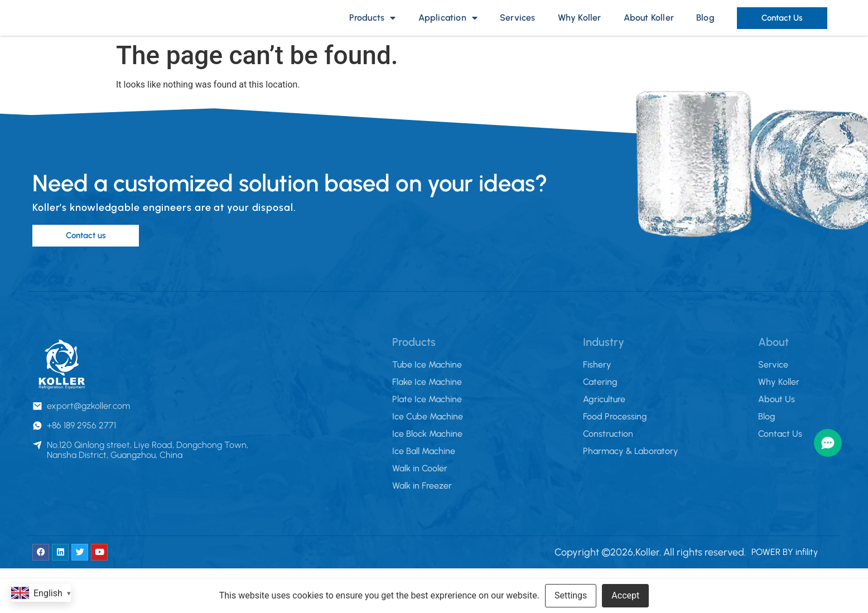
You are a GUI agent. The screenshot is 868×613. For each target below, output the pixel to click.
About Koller (649, 28)
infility (807, 571)
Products (373, 28)
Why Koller (580, 28)
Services (518, 28)
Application (448, 28)
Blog (705, 28)
